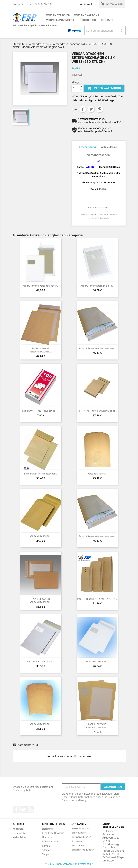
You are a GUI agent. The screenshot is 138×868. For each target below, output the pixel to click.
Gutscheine (78, 845)
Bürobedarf (88, 20)
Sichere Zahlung (51, 841)
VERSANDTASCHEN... (41, 536)
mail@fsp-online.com (113, 859)
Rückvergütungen (81, 837)
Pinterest (100, 109)
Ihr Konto (79, 824)
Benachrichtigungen (83, 850)
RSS (31, 810)
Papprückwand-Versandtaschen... (97, 348)
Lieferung (47, 829)
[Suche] (105, 31)
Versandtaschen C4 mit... (41, 662)
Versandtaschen (58, 15)
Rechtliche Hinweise (53, 833)
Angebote (18, 829)
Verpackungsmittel (60, 20)
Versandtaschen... (97, 474)
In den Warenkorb (104, 88)
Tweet (91, 109)
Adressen (77, 841)
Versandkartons (87, 15)
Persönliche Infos (81, 828)
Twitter (23, 810)
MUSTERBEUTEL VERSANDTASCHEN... (97, 599)
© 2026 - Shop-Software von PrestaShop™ (69, 864)
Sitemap (47, 850)
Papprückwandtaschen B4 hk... (97, 286)
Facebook (16, 810)
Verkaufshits (19, 837)
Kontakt (107, 20)
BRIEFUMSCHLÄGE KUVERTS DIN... (41, 411)
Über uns (47, 837)
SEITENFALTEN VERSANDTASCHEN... (97, 411)
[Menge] (75, 88)
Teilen (83, 109)
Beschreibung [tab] (87, 147)
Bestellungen (79, 833)
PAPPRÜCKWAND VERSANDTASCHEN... (41, 350)
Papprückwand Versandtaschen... (41, 286)
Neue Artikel (19, 833)
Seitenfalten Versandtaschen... (41, 474)
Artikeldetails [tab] (109, 147)
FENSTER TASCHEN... (97, 662)
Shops (45, 854)
